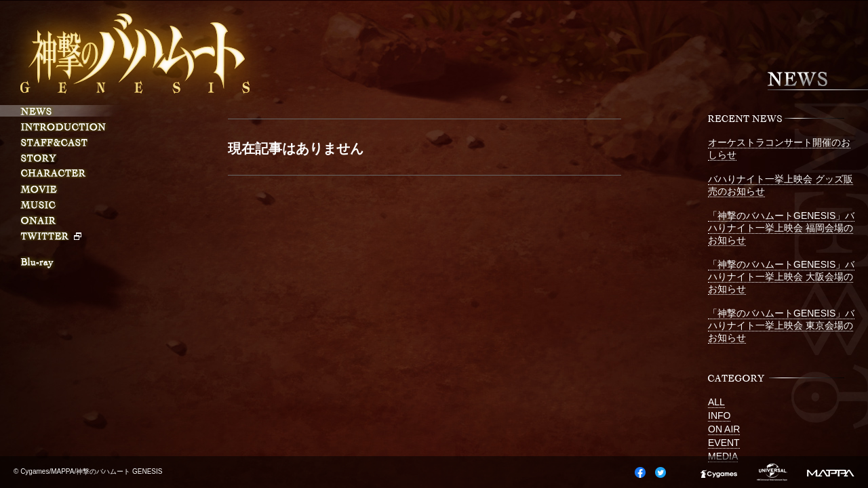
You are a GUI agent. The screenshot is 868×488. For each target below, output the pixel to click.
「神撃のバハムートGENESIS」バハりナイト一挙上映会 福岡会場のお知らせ (781, 228)
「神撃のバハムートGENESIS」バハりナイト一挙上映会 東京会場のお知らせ (781, 325)
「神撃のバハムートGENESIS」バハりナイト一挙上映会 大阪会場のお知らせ (781, 277)
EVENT (724, 443)
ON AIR (724, 429)
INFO (719, 415)
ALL (716, 402)
